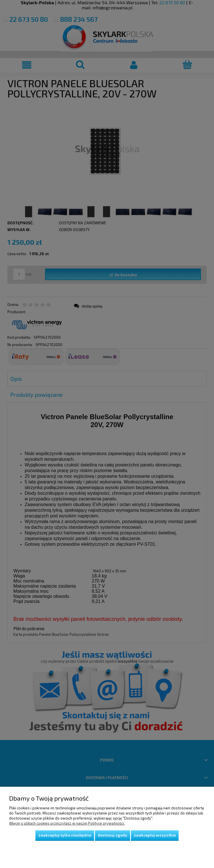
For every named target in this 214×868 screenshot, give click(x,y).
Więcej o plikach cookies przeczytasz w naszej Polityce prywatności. (67, 823)
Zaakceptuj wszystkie (155, 835)
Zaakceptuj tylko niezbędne (65, 835)
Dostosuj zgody (113, 835)
